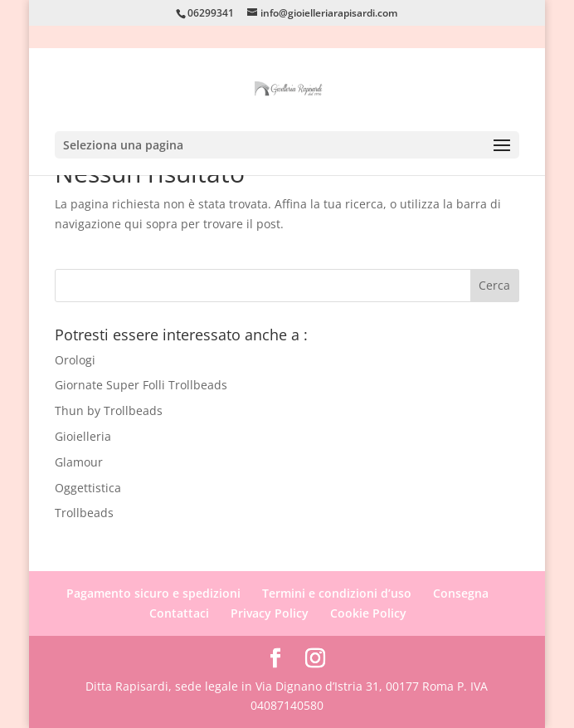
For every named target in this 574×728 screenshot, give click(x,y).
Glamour (79, 462)
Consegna (461, 593)
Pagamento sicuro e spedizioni (153, 593)
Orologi (75, 360)
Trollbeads (84, 513)
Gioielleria (83, 436)
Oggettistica (88, 488)
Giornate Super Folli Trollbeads (141, 385)
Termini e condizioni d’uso (337, 593)
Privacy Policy (270, 613)
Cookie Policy (368, 613)
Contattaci (179, 613)
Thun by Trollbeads (109, 410)
